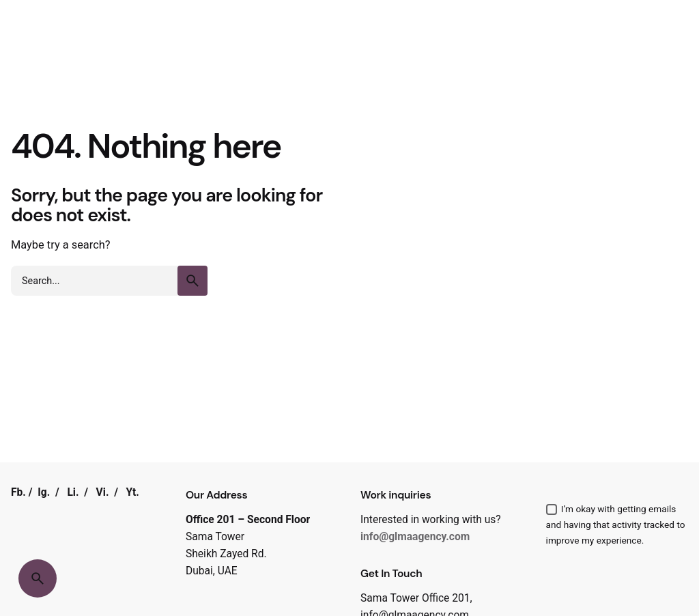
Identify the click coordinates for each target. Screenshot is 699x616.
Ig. (44, 492)
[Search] (38, 578)
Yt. (133, 492)
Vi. (103, 492)
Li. (73, 492)
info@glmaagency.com (415, 537)
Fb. (18, 492)
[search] (192, 281)
